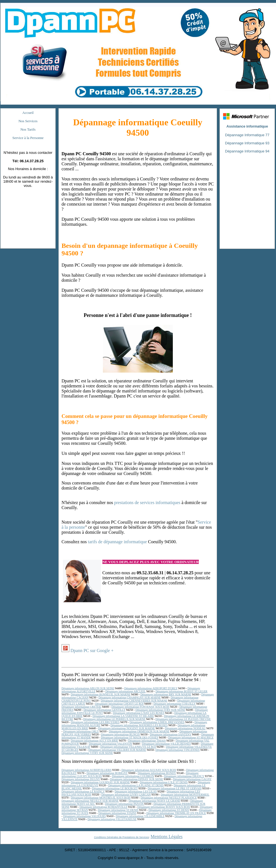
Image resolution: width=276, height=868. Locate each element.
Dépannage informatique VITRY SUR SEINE (87, 753)
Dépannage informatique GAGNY (192, 779)
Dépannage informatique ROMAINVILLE (103, 807)
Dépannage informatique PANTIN (125, 804)
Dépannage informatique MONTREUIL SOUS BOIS (101, 798)
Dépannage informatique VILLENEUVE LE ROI (128, 747)
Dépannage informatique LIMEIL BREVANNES (157, 722)
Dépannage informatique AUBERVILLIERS (87, 770)
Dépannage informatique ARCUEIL (126, 691)
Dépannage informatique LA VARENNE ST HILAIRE (123, 716)
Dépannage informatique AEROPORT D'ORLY (151, 688)
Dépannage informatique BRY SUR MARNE (166, 694)
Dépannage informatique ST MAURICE (191, 738)
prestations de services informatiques (147, 503)
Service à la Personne (28, 138)
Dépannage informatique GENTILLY (105, 710)
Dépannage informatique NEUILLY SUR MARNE (90, 801)
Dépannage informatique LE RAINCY (83, 791)
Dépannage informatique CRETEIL (81, 707)
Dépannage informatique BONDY (157, 773)
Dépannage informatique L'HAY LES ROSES (139, 713)
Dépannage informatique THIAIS (147, 741)
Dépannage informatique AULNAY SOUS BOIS (149, 770)
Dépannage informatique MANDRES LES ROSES (139, 725)
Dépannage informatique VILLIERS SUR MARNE (117, 750)
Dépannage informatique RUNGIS (120, 734)
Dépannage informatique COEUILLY (174, 704)
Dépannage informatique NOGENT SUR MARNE (127, 728)
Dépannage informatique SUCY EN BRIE (94, 741)
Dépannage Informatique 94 (247, 151)
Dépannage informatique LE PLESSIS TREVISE (183, 719)
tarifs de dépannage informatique (117, 542)
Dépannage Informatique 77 (247, 135)
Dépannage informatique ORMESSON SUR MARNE (139, 731)
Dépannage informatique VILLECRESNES (166, 744)
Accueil (28, 113)
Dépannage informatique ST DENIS (118, 810)
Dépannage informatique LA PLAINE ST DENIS (136, 785)
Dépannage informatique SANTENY (171, 734)
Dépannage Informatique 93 (247, 143)
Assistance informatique (247, 126)
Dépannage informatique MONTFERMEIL (185, 795)
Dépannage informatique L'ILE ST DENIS (164, 782)
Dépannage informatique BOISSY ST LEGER (181, 691)
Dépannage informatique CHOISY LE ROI (119, 704)
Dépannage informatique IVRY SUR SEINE (160, 710)
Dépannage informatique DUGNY (81, 779)
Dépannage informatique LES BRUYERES (95, 722)
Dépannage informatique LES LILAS (136, 791)
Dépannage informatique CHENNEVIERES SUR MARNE (134, 701)
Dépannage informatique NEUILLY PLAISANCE (169, 798)
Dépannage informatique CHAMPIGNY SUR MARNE (129, 698)
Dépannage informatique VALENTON (110, 744)
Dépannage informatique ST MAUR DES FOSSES (130, 738)
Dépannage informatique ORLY (81, 731)
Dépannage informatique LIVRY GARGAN (126, 795)
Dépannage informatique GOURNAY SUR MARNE (100, 782)
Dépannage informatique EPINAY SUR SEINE (136, 779)
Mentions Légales (167, 837)
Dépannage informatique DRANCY (184, 776)
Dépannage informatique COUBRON (133, 776)
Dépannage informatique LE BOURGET (115, 788)
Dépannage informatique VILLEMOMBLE (140, 816)
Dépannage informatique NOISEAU (185, 728)
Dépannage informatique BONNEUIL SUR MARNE (101, 694)
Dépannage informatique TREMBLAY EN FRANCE (176, 813)
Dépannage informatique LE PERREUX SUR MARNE (114, 719)
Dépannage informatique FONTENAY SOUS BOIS (140, 707)
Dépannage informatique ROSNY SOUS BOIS (164, 807)
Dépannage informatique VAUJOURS (84, 816)
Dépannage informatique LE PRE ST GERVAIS (174, 788)
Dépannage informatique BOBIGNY (107, 773)
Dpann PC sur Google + (92, 651)
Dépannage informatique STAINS (117, 813)
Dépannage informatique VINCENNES (178, 750)
